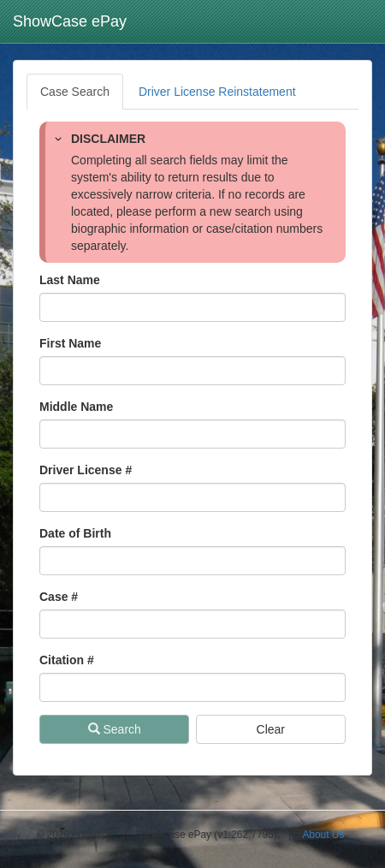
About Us (323, 835)
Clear (271, 729)
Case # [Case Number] (59, 597)
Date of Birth (75, 533)
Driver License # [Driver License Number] (86, 470)
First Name (70, 343)
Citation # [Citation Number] (67, 660)
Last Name (70, 280)
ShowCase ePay (70, 21)
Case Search (75, 92)
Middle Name (76, 407)
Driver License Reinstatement (217, 92)
